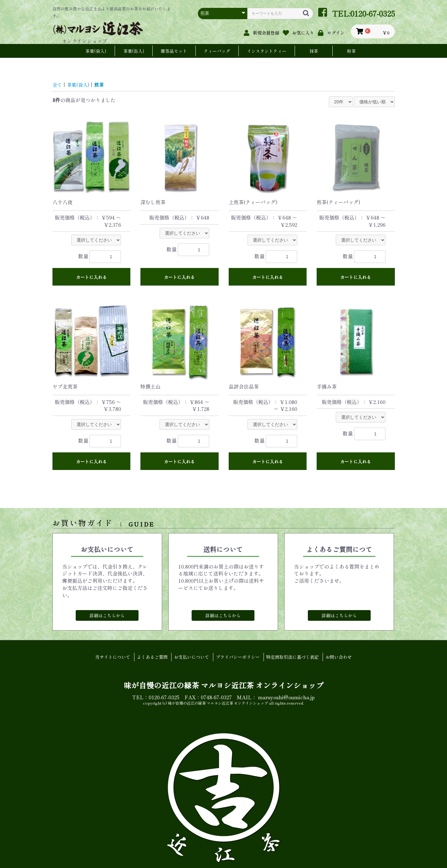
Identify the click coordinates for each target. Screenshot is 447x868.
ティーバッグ (217, 51)
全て (57, 85)
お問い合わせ (342, 657)
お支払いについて (191, 657)
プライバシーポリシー (238, 657)
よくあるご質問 (150, 657)
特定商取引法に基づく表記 (295, 657)
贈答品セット (174, 51)
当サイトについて (109, 657)
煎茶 (101, 85)
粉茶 (352, 51)
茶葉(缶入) (134, 51)
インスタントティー (267, 51)
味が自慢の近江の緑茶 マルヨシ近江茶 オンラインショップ (224, 685)
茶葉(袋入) (96, 51)
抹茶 (314, 51)
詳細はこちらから (107, 615)
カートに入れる (91, 277)
